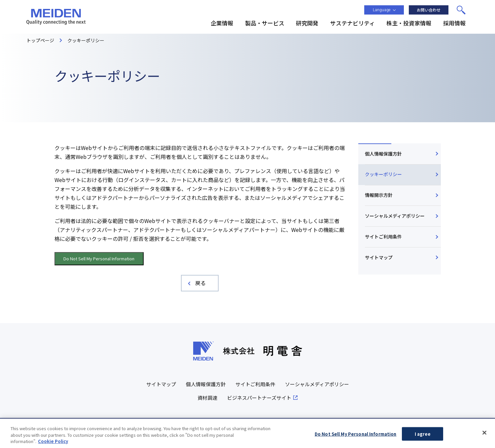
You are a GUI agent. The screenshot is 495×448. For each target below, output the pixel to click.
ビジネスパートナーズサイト (259, 398)
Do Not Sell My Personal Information (99, 259)
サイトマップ (379, 257)
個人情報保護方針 (383, 154)
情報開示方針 (379, 195)
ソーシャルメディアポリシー (395, 216)
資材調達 (207, 398)
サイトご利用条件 (383, 237)
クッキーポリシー (383, 174)
